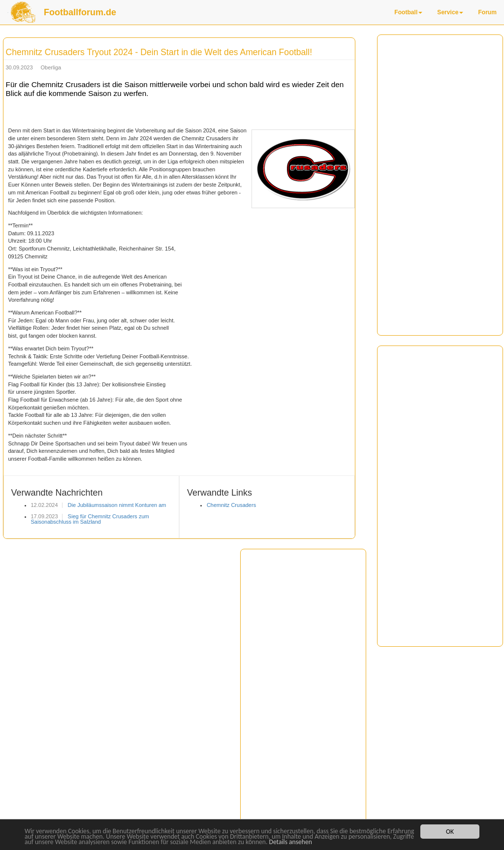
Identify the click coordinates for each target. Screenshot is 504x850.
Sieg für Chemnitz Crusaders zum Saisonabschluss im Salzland (90, 519)
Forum (487, 12)
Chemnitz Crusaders (231, 505)
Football (408, 12)
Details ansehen (291, 842)
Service (450, 12)
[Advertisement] (440, 185)
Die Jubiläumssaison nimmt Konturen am (116, 505)
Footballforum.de (80, 12)
